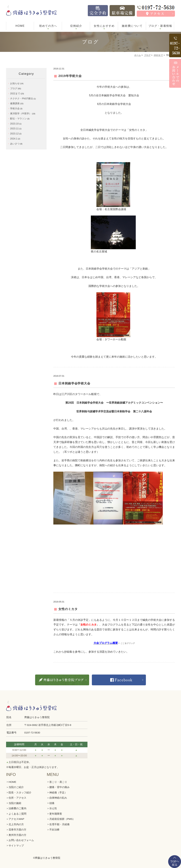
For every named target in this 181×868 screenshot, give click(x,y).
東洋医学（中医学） (21, 113)
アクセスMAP (16, 819)
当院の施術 (15, 803)
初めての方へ (48, 26)
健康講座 (15, 103)
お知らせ (15, 83)
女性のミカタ (68, 609)
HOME (20, 26)
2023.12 (14, 134)
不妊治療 (54, 830)
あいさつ (15, 144)
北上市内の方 (16, 824)
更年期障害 (56, 814)
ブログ (147, 55)
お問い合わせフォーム (21, 840)
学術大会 (15, 108)
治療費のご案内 (17, 808)
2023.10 (14, 124)
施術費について (132, 26)
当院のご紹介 (16, 787)
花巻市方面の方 (17, 830)
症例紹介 (76, 26)
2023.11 (14, 128)
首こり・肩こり (58, 782)
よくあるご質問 (17, 814)
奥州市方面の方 (17, 835)
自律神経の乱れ (58, 798)
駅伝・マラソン (18, 119)
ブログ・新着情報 (160, 26)
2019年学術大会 (70, 76)
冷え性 (53, 808)
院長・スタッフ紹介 (20, 792)
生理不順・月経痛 (59, 824)
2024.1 (14, 139)
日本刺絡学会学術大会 (74, 383)
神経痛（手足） (58, 792)
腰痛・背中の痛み (59, 787)
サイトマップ (16, 846)
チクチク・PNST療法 (22, 99)
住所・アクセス (17, 798)
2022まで (158, 55)
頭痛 (52, 803)
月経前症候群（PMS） (62, 819)
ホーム (138, 55)
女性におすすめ (104, 26)
